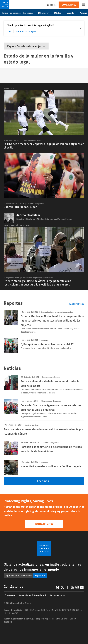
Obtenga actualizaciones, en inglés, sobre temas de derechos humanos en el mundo (42, 567)
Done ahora (69, 5)
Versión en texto (57, 595)
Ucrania (72, 13)
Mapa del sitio (40, 595)
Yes (9, 31)
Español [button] (51, 5)
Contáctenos (11, 595)
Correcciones (25, 595)
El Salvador (45, 13)
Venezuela (29, 13)
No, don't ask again (26, 31)
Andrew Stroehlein (28, 215)
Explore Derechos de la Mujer (26, 46)
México (59, 13)
